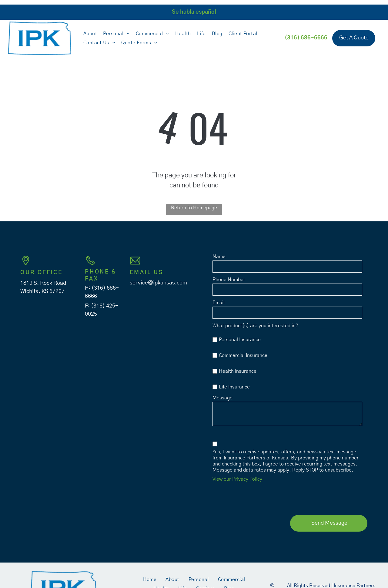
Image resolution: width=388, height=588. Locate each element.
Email (219, 303)
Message (222, 398)
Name (219, 257)
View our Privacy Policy (237, 479)
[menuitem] (90, 33)
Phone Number (229, 280)
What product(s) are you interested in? (255, 326)
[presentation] (259, 497)
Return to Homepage (194, 208)
